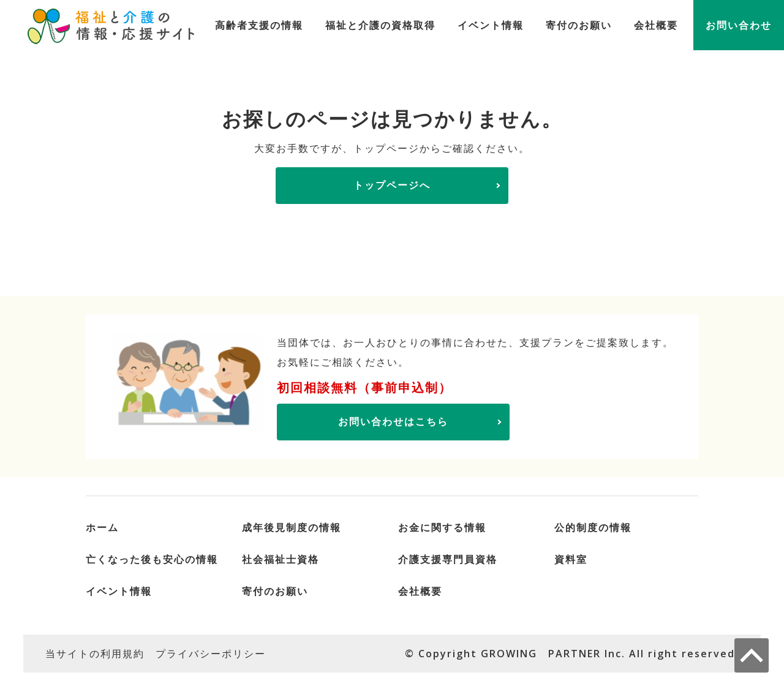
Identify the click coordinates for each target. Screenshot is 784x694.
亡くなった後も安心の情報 (152, 559)
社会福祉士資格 (281, 559)
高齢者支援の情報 (259, 25)
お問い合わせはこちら (393, 421)
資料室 (571, 559)
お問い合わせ (739, 25)
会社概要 (656, 25)
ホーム (102, 527)
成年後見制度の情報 (292, 527)
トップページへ (392, 185)
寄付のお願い (579, 25)
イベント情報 (491, 25)
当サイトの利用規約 (95, 654)
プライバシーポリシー (211, 654)
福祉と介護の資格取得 (380, 25)
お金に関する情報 (442, 527)
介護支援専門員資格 (448, 559)
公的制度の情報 (593, 527)
